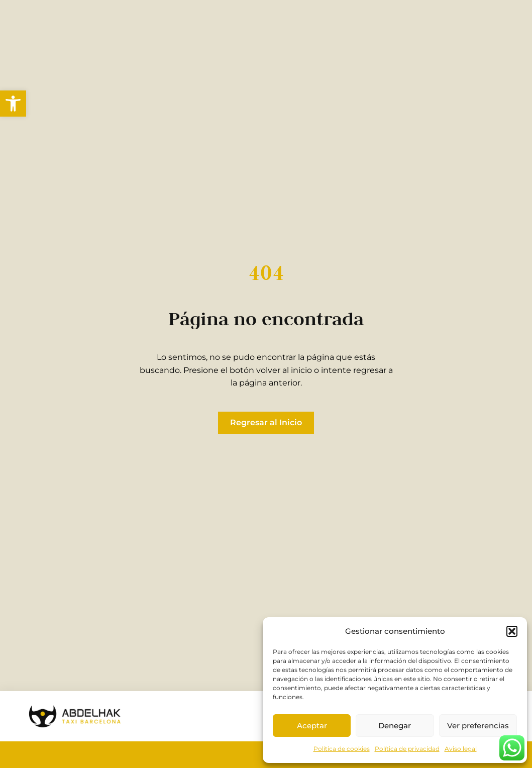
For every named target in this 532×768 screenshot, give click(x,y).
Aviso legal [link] (461, 749)
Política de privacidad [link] (407, 749)
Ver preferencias (478, 726)
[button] (512, 631)
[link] (13, 104)
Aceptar (312, 726)
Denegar (395, 726)
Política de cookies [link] (342, 749)
